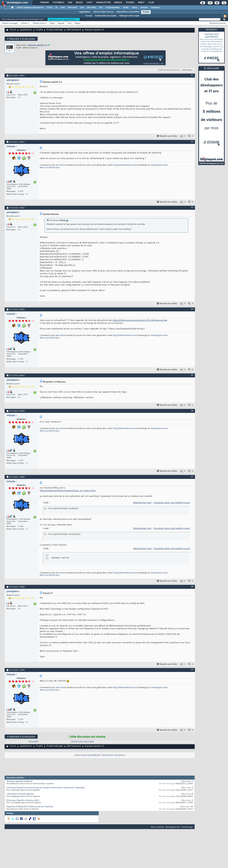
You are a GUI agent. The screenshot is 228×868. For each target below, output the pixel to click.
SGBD (126, 8)
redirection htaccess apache (20, 794)
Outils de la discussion (168, 70)
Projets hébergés (55, 30)
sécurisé (60, 165)
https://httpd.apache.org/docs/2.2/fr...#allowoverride (140, 320)
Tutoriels (58, 3)
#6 (192, 411)
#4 (192, 309)
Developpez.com (173, 827)
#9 (192, 670)
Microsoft (72, 8)
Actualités (33, 742)
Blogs (79, 3)
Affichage (186, 70)
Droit (141, 3)
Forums (44, 3)
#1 (192, 75)
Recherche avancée (218, 23)
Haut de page (187, 827)
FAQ (70, 3)
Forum (13, 30)
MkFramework (74, 30)
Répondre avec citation (167, 136)
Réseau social (39, 23)
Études (130, 3)
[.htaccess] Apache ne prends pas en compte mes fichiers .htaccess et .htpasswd (46, 788)
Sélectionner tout (142, 503)
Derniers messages (10, 23)
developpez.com (159, 165)
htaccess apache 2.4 (38, 45)
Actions (24, 23)
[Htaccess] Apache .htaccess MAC (23, 801)
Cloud (49, 8)
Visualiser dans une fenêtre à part (172, 503)
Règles (77, 23)
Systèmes (155, 8)
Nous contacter (158, 827)
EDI (101, 8)
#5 (192, 375)
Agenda (61, 23)
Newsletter (103, 3)
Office (134, 8)
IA (56, 8)
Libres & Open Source (103, 12)
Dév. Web (92, 8)
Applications (85, 12)
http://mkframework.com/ (125, 165)
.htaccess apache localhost (19, 782)
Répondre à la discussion (21, 39)
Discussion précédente (88, 755)
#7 (192, 477)
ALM (63, 8)
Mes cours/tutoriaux (50, 168)
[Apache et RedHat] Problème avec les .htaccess (30, 807)
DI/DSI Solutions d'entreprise (30, 8)
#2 (192, 142)
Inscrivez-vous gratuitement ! (64, 19)
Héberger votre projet (129, 16)
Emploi (118, 3)
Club (151, 3)
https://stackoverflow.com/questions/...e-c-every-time (68, 491)
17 (27, 194)
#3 (192, 207)
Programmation (113, 8)
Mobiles (144, 8)
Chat (89, 3)
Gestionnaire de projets (106, 16)
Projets (146, 12)
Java (82, 8)
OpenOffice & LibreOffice (128, 12)
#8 (192, 586)
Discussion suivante (113, 755)
